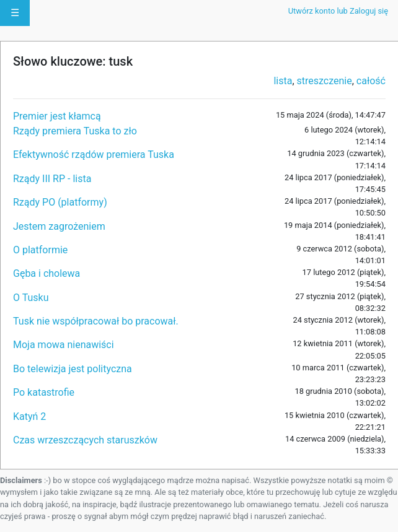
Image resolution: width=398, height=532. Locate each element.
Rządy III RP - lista (52, 179)
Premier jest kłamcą (57, 116)
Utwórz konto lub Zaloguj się (338, 11)
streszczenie (325, 81)
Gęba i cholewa (46, 273)
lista (283, 81)
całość (371, 81)
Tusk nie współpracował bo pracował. (96, 321)
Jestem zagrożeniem (59, 226)
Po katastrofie (44, 392)
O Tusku (31, 298)
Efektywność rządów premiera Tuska (94, 155)
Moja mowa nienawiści (64, 345)
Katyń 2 (29, 416)
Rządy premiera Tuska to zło (75, 131)
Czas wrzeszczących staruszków (85, 440)
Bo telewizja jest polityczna (73, 369)
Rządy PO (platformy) (60, 202)
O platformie (40, 250)
